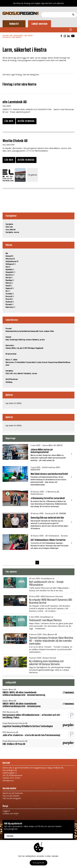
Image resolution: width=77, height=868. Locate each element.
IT (16, 362)
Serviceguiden (18, 36)
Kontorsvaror (10, 362)
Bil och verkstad (11, 354)
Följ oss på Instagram (12, 798)
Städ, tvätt (9, 227)
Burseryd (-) (10, 297)
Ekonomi (8, 337)
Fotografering (53, 362)
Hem (11, 36)
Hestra (8, 267)
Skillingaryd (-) (11, 264)
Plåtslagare (31, 348)
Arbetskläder (21, 362)
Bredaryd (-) (10, 302)
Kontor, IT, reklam (11, 360)
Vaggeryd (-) (10, 288)
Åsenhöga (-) (10, 280)
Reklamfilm (61, 362)
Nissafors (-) (10, 275)
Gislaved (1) (9, 256)
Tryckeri (39, 362)
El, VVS (25, 348)
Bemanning (9, 331)
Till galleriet (32, 175)
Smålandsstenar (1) (12, 262)
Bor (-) (8, 291)
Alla (7, 253)
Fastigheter (7, 37)
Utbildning (9, 382)
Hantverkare (10, 346)
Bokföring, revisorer (25, 340)
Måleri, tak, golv (17, 348)
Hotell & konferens (12, 379)
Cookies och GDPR (11, 814)
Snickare (9, 348)
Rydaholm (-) (10, 270)
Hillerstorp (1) (10, 259)
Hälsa (52, 331)
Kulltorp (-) (9, 283)
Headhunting (26, 331)
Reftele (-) (9, 278)
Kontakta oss (8, 780)
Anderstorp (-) (10, 307)
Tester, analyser (44, 331)
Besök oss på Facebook (13, 793)
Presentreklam (31, 362)
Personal (9, 329)
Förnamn (10, 836)
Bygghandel (39, 348)
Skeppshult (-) (10, 272)
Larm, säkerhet (17, 37)
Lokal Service (28, 36)
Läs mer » (56, 856)
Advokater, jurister (39, 340)
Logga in (6, 811)
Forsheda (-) (10, 294)
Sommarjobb (34, 331)
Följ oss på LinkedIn (11, 796)
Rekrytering (17, 331)
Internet (45, 362)
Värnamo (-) (9, 305)
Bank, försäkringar (12, 340)
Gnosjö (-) (9, 286)
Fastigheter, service (12, 232)
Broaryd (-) (9, 299)
